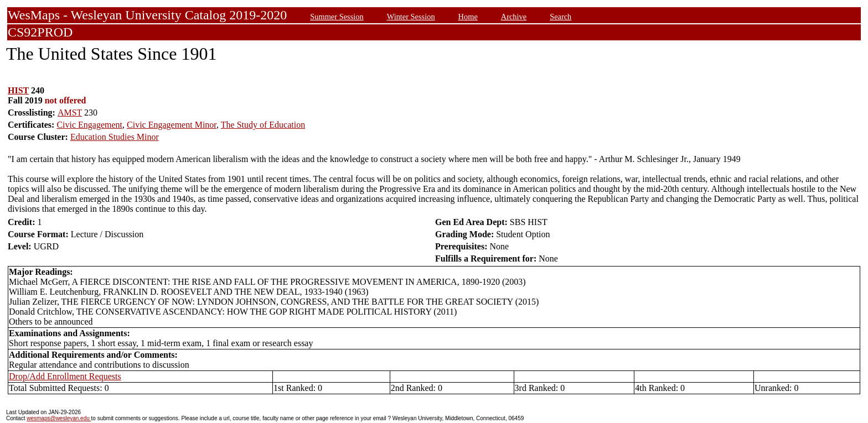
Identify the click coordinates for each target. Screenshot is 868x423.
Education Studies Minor (115, 137)
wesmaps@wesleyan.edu (59, 418)
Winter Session (411, 17)
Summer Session (337, 17)
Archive (514, 17)
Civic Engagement (89, 125)
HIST (18, 90)
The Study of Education (263, 125)
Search (560, 17)
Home (468, 17)
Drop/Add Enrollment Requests (65, 376)
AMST (70, 113)
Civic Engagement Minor (172, 125)
